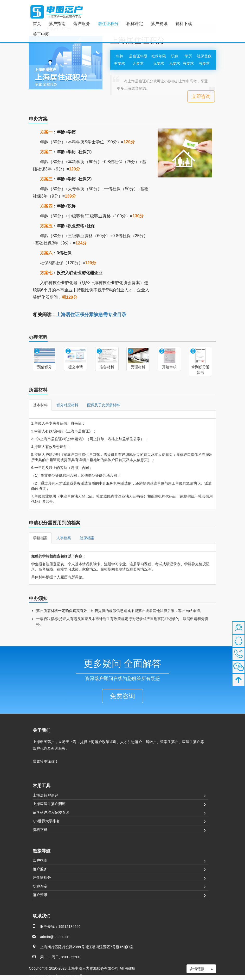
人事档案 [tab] (64, 538)
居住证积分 (108, 24)
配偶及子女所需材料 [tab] (104, 405)
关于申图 (41, 34)
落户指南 (57, 24)
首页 (37, 24)
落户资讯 (159, 24)
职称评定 (135, 24)
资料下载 (184, 24)
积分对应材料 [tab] (67, 405)
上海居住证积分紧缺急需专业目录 (91, 315)
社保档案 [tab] (87, 538)
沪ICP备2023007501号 (64, 976)
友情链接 (201, 969)
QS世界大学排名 (46, 821)
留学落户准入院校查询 (51, 812)
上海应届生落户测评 (49, 804)
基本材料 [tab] (40, 405)
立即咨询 (201, 96)
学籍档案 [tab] (40, 538)
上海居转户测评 (46, 795)
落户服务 (82, 24)
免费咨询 (122, 696)
